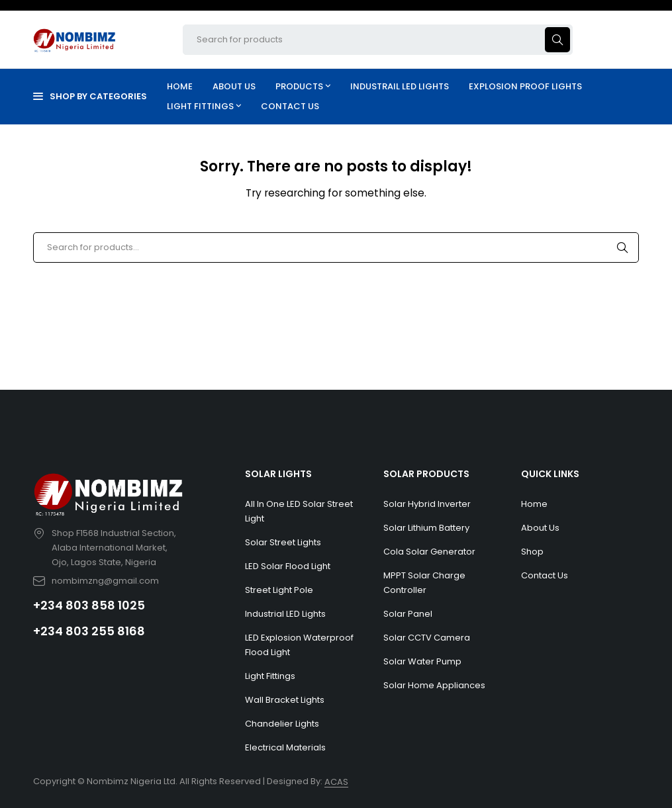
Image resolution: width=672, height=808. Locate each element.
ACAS (336, 782)
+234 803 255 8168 (89, 631)
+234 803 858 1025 (89, 605)
